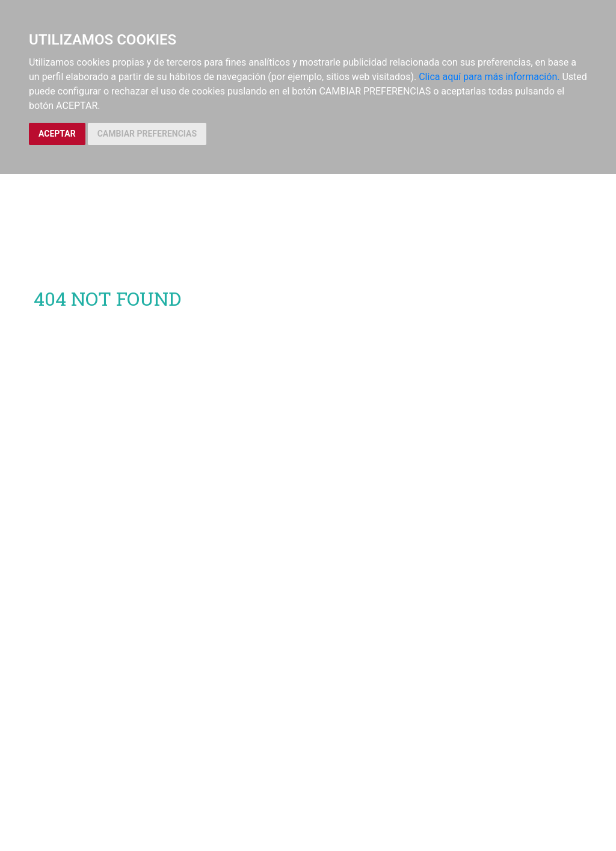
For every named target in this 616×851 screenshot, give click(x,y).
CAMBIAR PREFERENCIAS (147, 134)
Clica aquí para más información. (489, 77)
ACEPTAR (57, 134)
